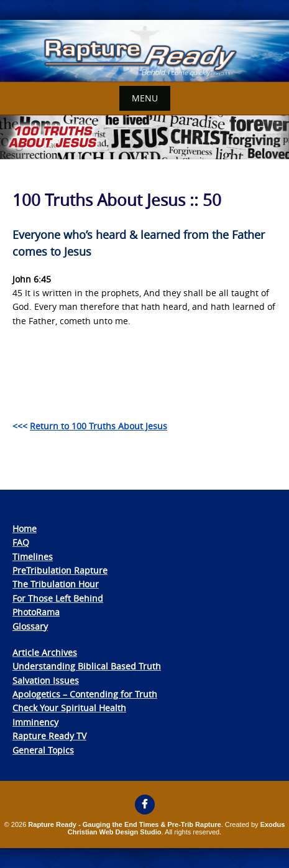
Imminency (35, 722)
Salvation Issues (46, 680)
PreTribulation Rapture (60, 570)
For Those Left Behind (58, 598)
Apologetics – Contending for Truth (85, 694)
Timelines (33, 557)
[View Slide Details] (144, 51)
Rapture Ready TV (49, 736)
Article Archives (45, 652)
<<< (90, 426)
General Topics (43, 750)
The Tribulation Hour (56, 584)
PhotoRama (36, 612)
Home (25, 529)
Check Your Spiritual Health (69, 708)
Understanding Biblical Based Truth (87, 666)
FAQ (21, 542)
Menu (145, 98)
